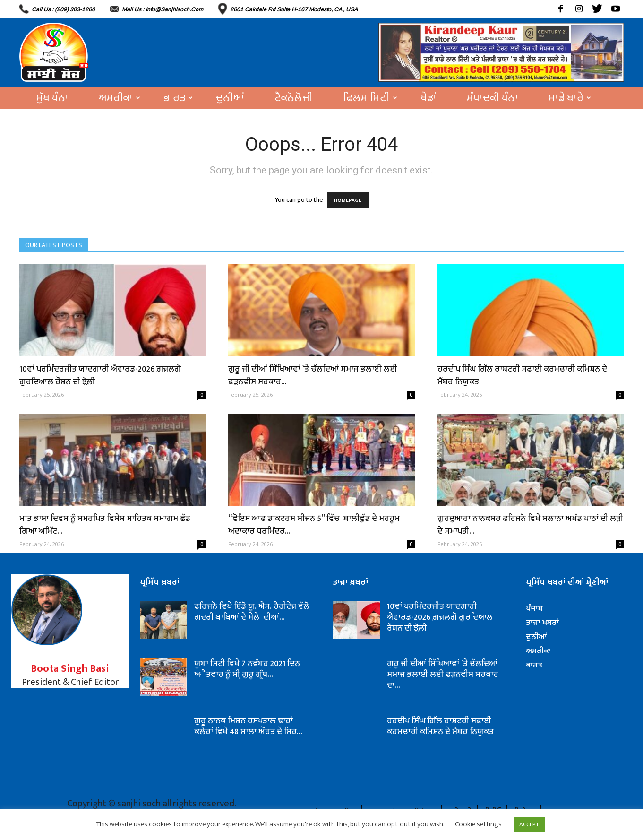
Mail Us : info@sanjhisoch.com (163, 9)
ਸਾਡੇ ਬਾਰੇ (570, 98)
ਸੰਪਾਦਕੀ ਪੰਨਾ (493, 98)
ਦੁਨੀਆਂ (230, 98)
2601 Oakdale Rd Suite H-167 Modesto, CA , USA (294, 9)
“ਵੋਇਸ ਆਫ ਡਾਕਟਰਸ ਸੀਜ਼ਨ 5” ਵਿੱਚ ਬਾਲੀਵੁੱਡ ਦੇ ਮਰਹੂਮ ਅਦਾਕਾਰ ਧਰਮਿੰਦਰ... (314, 525)
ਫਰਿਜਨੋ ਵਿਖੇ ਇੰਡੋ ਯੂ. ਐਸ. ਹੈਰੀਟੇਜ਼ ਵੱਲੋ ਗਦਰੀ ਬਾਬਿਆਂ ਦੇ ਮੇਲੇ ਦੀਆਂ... (252, 612)
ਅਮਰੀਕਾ (120, 98)
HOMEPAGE (348, 200)
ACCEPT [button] (529, 824)
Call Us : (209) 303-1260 (63, 9)
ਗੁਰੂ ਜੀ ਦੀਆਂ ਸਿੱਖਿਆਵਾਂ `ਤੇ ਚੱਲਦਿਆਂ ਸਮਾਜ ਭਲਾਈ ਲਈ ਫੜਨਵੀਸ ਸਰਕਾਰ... (313, 376)
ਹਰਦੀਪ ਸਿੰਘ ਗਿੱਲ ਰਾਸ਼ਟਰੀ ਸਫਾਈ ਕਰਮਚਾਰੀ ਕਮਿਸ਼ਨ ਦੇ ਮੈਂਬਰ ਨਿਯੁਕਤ (522, 376)
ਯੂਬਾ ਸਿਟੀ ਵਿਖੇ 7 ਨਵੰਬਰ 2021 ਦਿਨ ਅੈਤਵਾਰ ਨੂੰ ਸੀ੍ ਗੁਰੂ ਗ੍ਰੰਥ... (247, 669)
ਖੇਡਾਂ (429, 98)
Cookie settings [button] (478, 824)
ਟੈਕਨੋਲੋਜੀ (294, 98)
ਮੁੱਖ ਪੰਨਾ (52, 98)
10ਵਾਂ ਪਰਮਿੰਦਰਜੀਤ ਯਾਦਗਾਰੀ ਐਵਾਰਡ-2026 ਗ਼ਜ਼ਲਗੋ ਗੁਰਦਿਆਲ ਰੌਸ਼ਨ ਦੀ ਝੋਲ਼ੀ (100, 376)
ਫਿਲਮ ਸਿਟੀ (370, 98)
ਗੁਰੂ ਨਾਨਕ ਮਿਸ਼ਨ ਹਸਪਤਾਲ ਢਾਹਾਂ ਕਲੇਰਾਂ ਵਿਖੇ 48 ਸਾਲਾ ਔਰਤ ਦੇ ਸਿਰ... (248, 726)
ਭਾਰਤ (178, 98)
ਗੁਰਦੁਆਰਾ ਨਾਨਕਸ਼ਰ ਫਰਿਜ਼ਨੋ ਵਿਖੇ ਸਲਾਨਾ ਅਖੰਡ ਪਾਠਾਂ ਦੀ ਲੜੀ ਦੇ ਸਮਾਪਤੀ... (530, 525)
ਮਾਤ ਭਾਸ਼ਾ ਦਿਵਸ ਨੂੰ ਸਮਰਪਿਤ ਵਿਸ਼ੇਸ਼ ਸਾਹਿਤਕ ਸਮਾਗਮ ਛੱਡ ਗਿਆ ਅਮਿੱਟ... (105, 525)
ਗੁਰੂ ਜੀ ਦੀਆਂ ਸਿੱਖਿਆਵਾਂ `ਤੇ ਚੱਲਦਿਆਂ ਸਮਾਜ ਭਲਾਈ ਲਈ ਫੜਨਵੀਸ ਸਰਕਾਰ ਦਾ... (443, 675)
